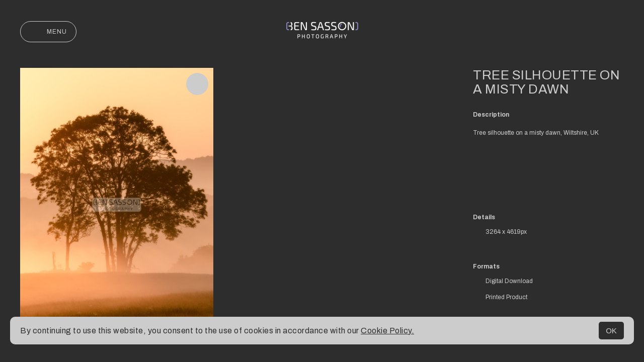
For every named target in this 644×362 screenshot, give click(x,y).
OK (611, 331)
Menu (48, 32)
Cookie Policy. (387, 331)
